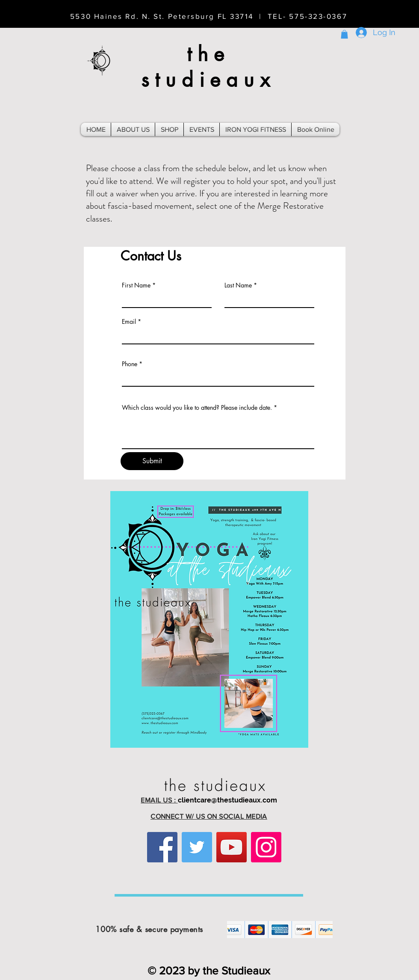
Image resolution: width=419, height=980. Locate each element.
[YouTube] (232, 847)
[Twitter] (197, 847)
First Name (136, 285)
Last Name (238, 285)
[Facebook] (162, 847)
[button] (344, 34)
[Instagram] (266, 847)
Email (129, 322)
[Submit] (152, 461)
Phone (130, 364)
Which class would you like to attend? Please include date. (197, 408)
